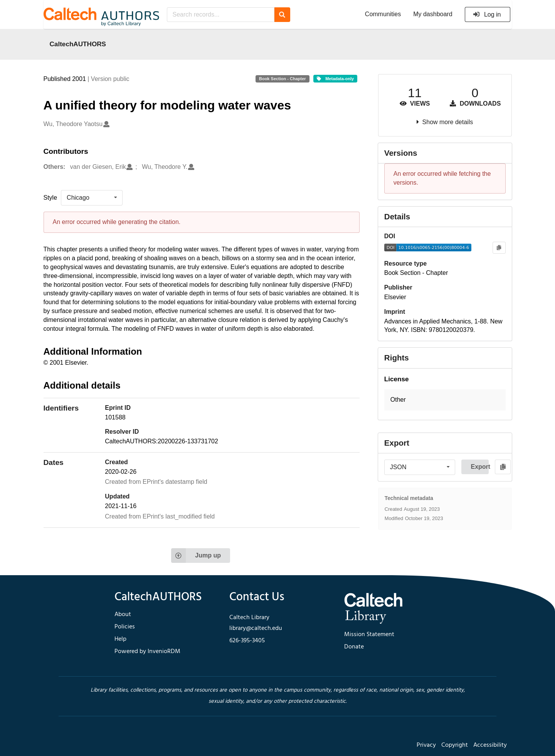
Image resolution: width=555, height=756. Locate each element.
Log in (487, 14)
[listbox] (92, 198)
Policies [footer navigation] (125, 627)
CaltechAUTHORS (78, 44)
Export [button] (480, 467)
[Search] (282, 15)
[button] (445, 400)
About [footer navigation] (123, 615)
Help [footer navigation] (120, 639)
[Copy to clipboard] (499, 248)
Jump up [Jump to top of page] (196, 556)
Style (50, 198)
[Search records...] (221, 15)
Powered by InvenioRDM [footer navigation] (147, 652)
